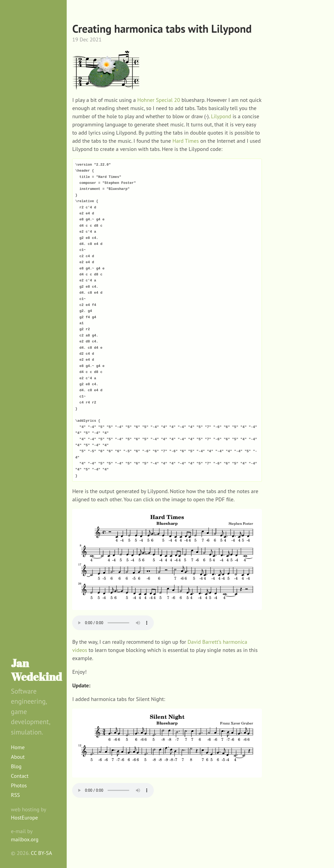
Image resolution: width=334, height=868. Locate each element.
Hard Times (186, 141)
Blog (16, 766)
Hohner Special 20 (159, 100)
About (18, 757)
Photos (19, 785)
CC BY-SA (41, 853)
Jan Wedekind (36, 670)
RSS (15, 795)
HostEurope (24, 818)
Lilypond (221, 116)
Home (18, 747)
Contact (20, 776)
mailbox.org (25, 839)
